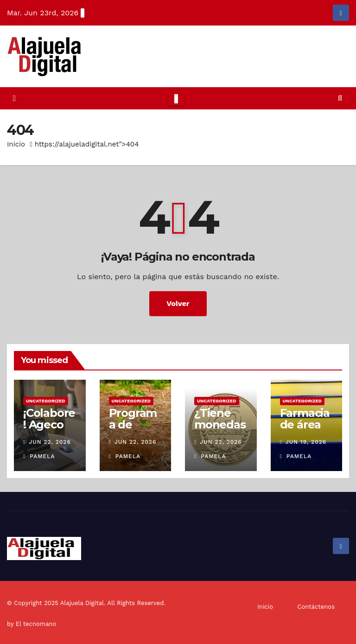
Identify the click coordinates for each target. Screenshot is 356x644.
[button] (340, 98)
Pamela (39, 456)
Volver (178, 303)
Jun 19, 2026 (306, 442)
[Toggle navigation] (176, 98)
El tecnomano (36, 624)
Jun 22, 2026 (50, 442)
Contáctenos (316, 607)
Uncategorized (46, 401)
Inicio (16, 144)
